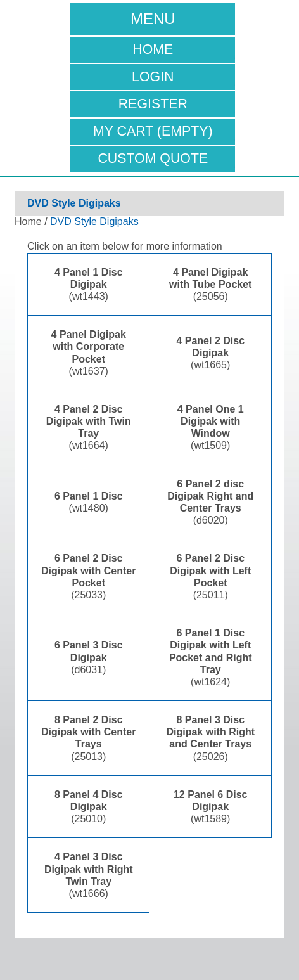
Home (153, 49)
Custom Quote (153, 158)
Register (153, 104)
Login (153, 77)
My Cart (153, 131)
